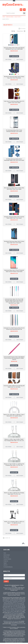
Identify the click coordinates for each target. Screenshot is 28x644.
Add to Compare (20, 59)
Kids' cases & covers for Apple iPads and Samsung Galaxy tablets (15, 613)
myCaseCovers (13, 4)
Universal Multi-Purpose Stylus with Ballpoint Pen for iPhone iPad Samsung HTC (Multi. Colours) (14, 358)
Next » (25, 29)
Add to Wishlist (8, 59)
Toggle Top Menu (14, 1)
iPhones (13, 610)
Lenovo (20, 611)
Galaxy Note (18, 17)
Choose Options (15, 56)
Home (4, 17)
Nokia (12, 611)
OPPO (8, 611)
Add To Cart (15, 279)
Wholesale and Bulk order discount (11, 621)
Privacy (9, 588)
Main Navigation (4, 13)
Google (15, 611)
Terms (13, 588)
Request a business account (18, 624)
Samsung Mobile (10, 17)
